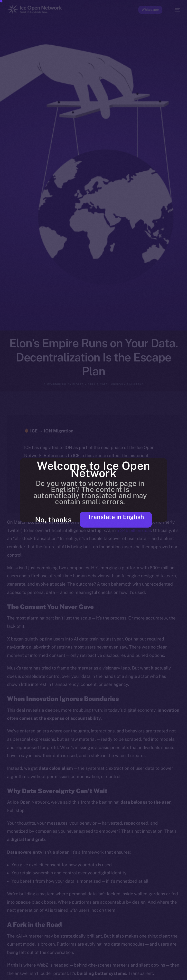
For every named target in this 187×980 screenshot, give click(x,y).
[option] (2, 970)
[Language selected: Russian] (89, 973)
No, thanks (52, 520)
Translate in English (111, 519)
